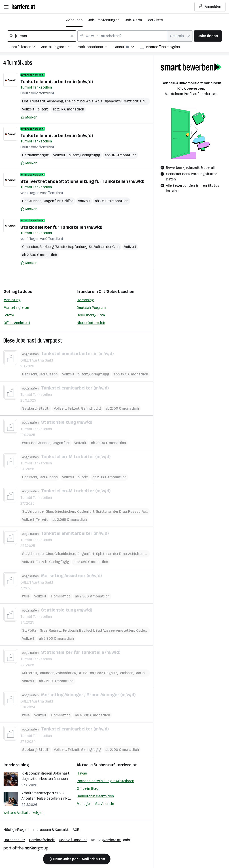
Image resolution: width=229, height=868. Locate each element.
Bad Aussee (32, 201)
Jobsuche (74, 20)
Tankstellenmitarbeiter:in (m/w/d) (57, 82)
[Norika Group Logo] (26, 849)
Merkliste (155, 20)
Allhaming (55, 101)
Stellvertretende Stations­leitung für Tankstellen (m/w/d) (82, 181)
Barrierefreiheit (42, 840)
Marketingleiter (16, 308)
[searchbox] (42, 36)
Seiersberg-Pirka (91, 315)
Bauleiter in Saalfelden (95, 796)
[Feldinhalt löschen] (72, 36)
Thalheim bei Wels (79, 101)
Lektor (9, 315)
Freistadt (38, 101)
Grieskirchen (65, 511)
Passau (134, 511)
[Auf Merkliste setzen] (29, 117)
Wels (99, 101)
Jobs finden (208, 36)
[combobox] (42, 36)
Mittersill (30, 673)
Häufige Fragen (16, 830)
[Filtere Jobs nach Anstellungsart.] (59, 48)
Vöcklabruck (66, 673)
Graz (44, 630)
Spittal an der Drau (111, 511)
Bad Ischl (30, 374)
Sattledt (131, 101)
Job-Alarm (133, 20)
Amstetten (125, 630)
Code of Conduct (73, 840)
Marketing (12, 300)
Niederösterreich (91, 323)
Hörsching (85, 300)
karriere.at (126, 765)
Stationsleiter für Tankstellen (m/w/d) (61, 227)
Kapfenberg (78, 247)
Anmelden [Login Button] (210, 7)
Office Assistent (17, 323)
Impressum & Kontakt (51, 830)
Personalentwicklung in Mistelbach (105, 781)
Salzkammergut (35, 155)
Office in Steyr (88, 789)
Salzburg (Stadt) (53, 247)
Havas (82, 773)
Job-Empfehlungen (104, 20)
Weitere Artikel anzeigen (23, 813)
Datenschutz (14, 840)
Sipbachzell (113, 101)
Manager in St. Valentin (95, 804)
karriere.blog (16, 765)
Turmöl (14, 63)
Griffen (68, 201)
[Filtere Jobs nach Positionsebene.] (95, 48)
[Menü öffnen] (6, 7)
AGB (76, 830)
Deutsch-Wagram (91, 308)
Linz (25, 101)
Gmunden (30, 247)
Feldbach (70, 630)
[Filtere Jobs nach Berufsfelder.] (25, 48)
